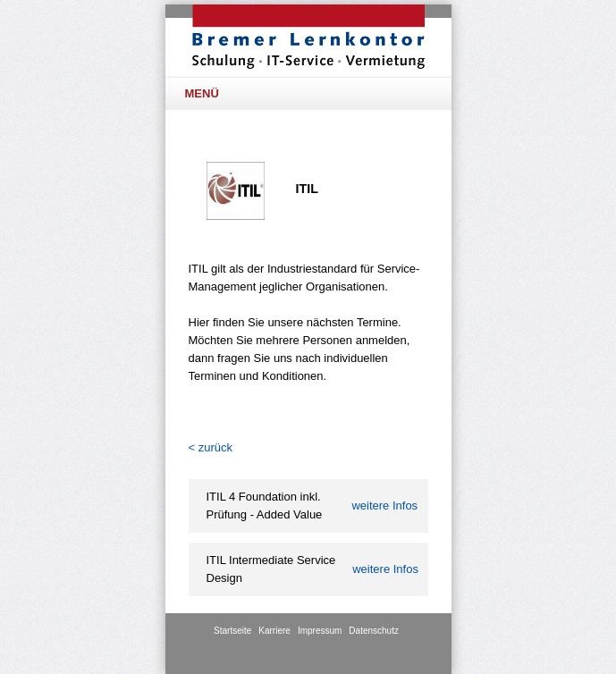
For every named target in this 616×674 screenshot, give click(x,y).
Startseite (232, 631)
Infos (384, 505)
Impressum (320, 631)
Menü (312, 93)
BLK (308, 37)
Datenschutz (374, 631)
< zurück (211, 447)
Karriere (274, 631)
